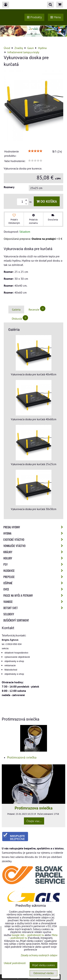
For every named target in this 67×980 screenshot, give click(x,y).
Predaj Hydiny (34, 527)
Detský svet (34, 608)
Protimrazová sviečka (22, 757)
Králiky (34, 552)
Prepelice (34, 577)
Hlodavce (34, 571)
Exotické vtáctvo (34, 540)
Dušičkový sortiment (16, 620)
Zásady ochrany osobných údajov (39, 955)
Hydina (34, 533)
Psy (34, 564)
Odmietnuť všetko (44, 973)
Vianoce (34, 602)
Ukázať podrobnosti (15, 963)
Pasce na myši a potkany (34, 595)
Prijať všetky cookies (44, 965)
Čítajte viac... (34, 821)
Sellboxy (9, 614)
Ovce (34, 589)
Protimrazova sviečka (34, 808)
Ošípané (34, 583)
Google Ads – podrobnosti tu (28, 935)
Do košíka (47, 201)
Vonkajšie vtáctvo (34, 546)
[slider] (35, 151)
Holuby (34, 558)
